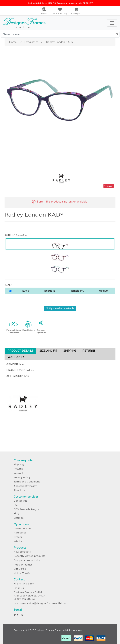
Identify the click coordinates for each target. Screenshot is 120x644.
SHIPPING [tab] (70, 351)
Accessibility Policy (25, 486)
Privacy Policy (22, 477)
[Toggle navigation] (112, 23)
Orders (18, 537)
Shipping (19, 465)
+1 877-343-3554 (24, 584)
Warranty (19, 473)
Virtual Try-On (22, 573)
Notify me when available (60, 308)
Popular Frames (23, 565)
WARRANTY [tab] (16, 357)
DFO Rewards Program (27, 509)
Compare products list (27, 560)
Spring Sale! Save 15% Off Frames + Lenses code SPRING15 (60, 3)
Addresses (20, 533)
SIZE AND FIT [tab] (48, 351)
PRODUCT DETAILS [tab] (20, 351)
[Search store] (60, 34)
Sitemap (19, 518)
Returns (18, 469)
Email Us (19, 588)
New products (22, 552)
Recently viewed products (29, 556)
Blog (16, 514)
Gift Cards (20, 569)
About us (19, 490)
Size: (8, 285)
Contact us (20, 501)
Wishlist (18, 541)
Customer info (22, 528)
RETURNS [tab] (89, 351)
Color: (10, 235)
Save (109, 186)
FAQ (16, 505)
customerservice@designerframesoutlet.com (41, 603)
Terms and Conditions (27, 482)
